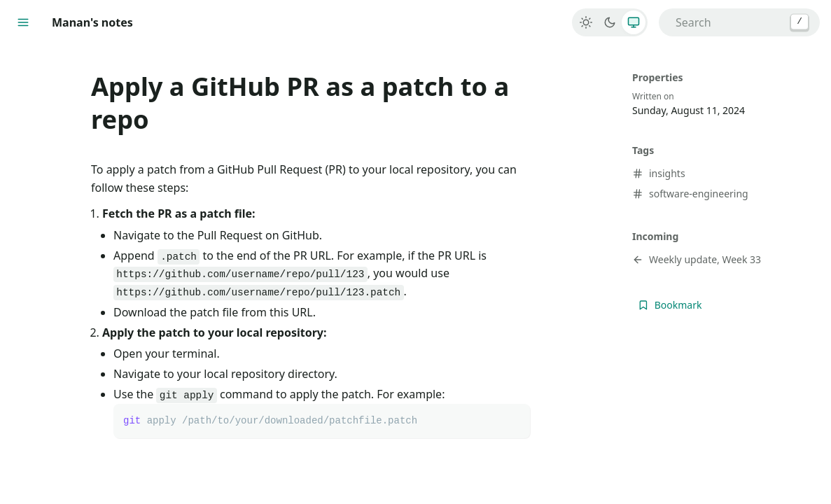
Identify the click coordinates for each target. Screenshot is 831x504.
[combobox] (739, 22)
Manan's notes (92, 22)
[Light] (586, 22)
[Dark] (610, 22)
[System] (634, 22)
